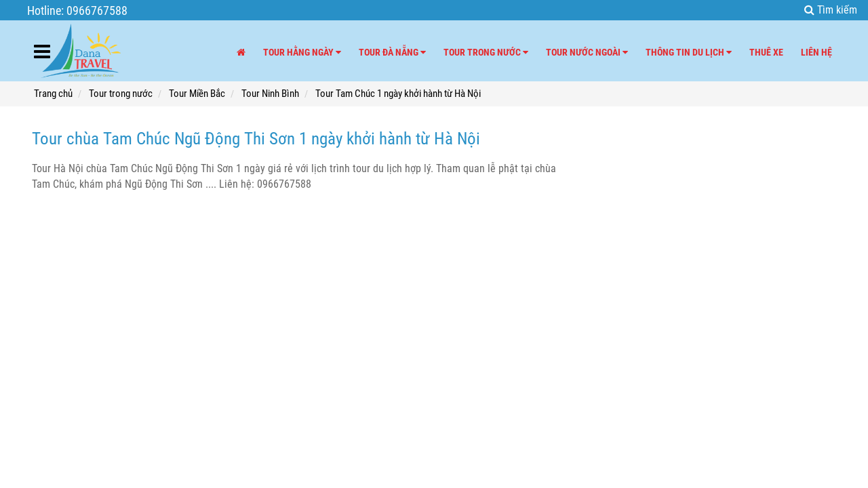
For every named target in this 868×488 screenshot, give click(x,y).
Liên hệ (816, 52)
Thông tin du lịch (689, 52)
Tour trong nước (486, 52)
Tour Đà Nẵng (392, 52)
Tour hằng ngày (302, 52)
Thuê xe (766, 52)
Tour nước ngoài (587, 52)
